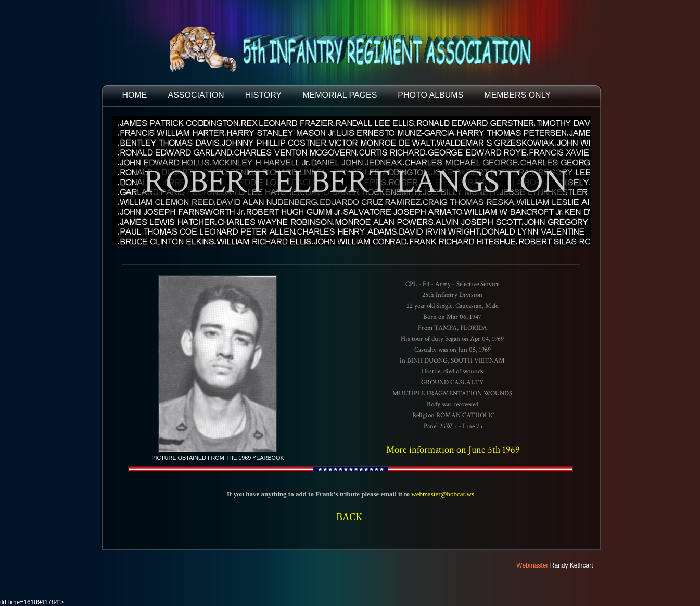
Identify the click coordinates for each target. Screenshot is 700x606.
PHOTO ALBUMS (430, 95)
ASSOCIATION (196, 95)
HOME (135, 95)
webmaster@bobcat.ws (443, 494)
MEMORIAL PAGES (340, 95)
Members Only (517, 95)
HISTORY (264, 95)
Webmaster (532, 565)
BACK (349, 517)
